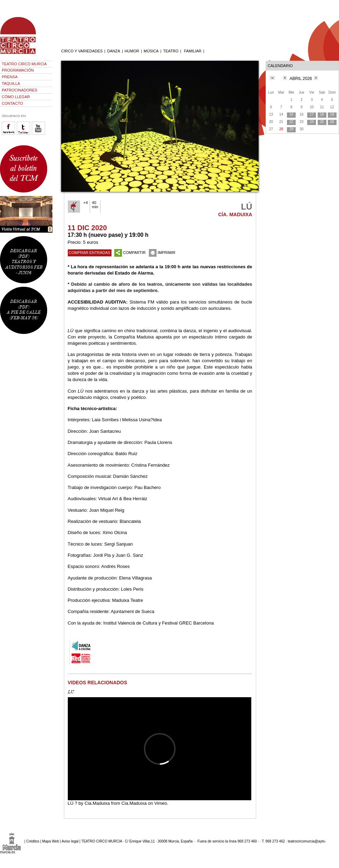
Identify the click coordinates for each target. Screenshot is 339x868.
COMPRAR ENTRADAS (90, 253)
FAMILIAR (193, 51)
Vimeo (161, 803)
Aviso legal (70, 841)
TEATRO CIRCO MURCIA (24, 64)
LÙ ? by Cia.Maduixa (89, 803)
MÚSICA (151, 51)
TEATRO (171, 51)
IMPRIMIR (162, 253)
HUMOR (132, 51)
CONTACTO (12, 103)
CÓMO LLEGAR (16, 97)
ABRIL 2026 (301, 79)
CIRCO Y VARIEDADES (82, 51)
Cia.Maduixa (134, 803)
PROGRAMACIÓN (18, 70)
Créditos (33, 841)
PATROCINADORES (20, 90)
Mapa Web (51, 841)
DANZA (113, 51)
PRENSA (10, 77)
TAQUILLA (11, 83)
